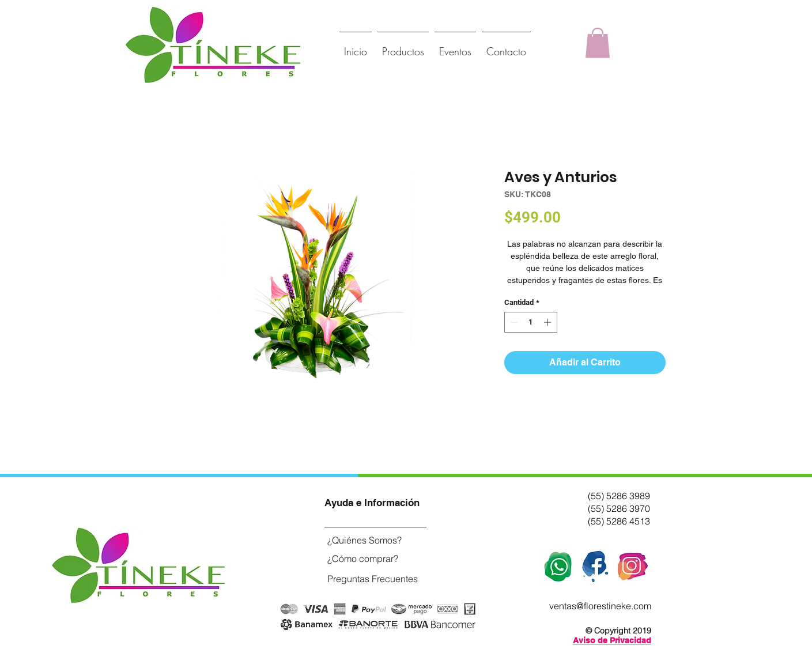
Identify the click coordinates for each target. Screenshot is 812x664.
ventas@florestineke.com (600, 606)
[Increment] (549, 322)
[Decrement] (513, 322)
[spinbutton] (530, 322)
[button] (598, 43)
